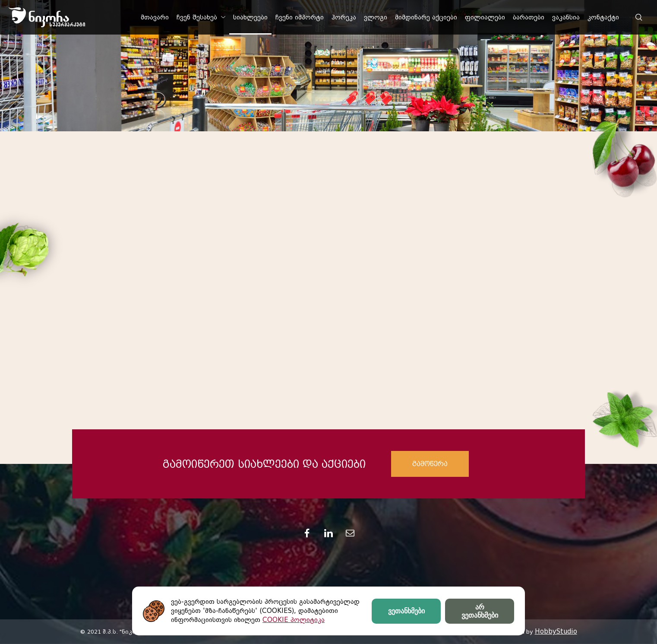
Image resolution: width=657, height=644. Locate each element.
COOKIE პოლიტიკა (294, 620)
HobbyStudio (556, 631)
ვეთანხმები (406, 611)
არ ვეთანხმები (480, 611)
